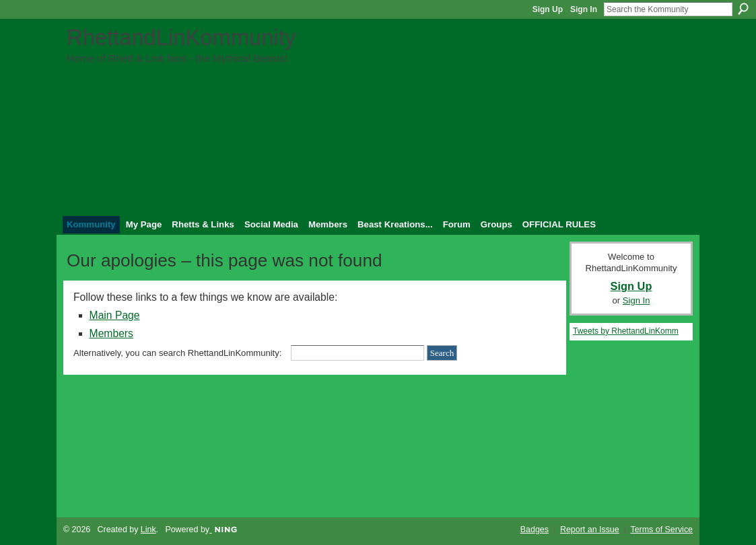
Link (148, 530)
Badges (535, 530)
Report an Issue (590, 530)
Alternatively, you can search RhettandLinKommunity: (177, 353)
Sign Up (548, 9)
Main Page (115, 315)
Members (111, 333)
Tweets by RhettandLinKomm (626, 331)
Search (743, 9)
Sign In (584, 9)
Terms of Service (662, 530)
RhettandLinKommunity (181, 37)
